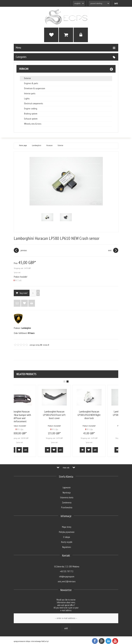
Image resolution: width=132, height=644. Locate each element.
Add (66, 628)
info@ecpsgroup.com (67, 577)
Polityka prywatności (67, 532)
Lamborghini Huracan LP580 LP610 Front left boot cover (66, 415)
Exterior (27, 78)
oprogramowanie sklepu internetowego (27, 641)
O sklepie (67, 537)
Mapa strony (67, 527)
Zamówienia (67, 503)
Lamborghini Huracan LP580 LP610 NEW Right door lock (101, 415)
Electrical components (34, 103)
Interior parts (30, 94)
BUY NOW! (22, 293)
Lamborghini (37, 145)
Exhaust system (31, 119)
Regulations (67, 547)
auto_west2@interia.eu (67, 581)
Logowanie (67, 488)
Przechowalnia (67, 507)
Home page (23, 145)
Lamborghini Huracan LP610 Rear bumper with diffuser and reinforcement (31, 416)
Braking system (31, 114)
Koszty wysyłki (67, 542)
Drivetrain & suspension (35, 88)
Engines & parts (31, 83)
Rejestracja (67, 493)
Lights (27, 99)
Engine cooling (31, 109)
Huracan (24, 69)
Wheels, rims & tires (33, 124)
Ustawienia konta (67, 498)
